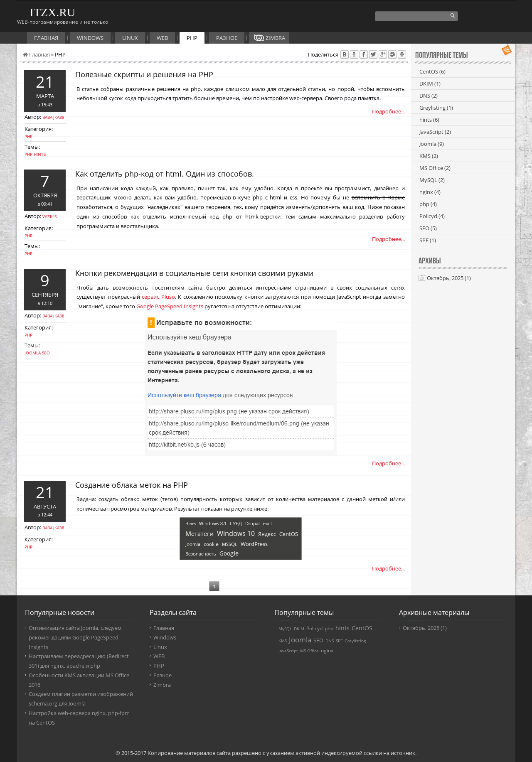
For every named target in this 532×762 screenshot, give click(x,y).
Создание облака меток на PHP (132, 485)
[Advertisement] (463, 379)
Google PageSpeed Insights (170, 306)
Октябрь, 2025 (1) (449, 278)
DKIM (430, 84)
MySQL (432, 180)
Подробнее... (388, 111)
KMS (429, 156)
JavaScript (435, 132)
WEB (162, 38)
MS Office (435, 168)
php (28, 154)
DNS (429, 96)
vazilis (49, 216)
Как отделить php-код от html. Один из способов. (165, 174)
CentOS (432, 71)
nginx (430, 192)
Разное (227, 38)
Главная (46, 38)
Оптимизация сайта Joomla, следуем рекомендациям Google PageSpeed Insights (75, 637)
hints (40, 154)
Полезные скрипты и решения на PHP (144, 74)
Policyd (432, 216)
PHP (192, 38)
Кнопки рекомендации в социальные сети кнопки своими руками (194, 273)
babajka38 (53, 117)
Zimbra (275, 38)
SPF (428, 240)
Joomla (33, 353)
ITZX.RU (53, 12)
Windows (90, 38)
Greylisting (436, 108)
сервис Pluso (158, 297)
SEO (46, 353)
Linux (130, 38)
